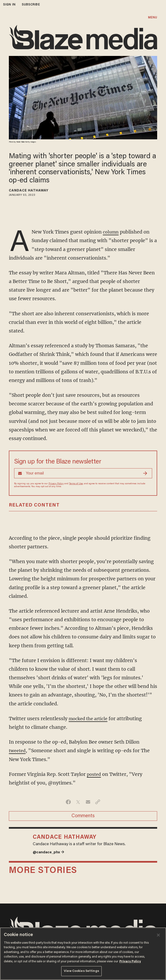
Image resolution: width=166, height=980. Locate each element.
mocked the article (90, 719)
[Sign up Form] (83, 473)
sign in (9, 5)
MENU (153, 18)
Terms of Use (76, 484)
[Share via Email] (88, 802)
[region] (83, 954)
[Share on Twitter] (78, 802)
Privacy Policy (56, 484)
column (111, 232)
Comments (83, 816)
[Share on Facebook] (68, 802)
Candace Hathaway (29, 191)
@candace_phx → (50, 852)
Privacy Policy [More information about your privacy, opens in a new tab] (130, 961)
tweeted (18, 751)
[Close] (158, 935)
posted (95, 774)
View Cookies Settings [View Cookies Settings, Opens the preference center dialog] (81, 971)
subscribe (31, 5)
